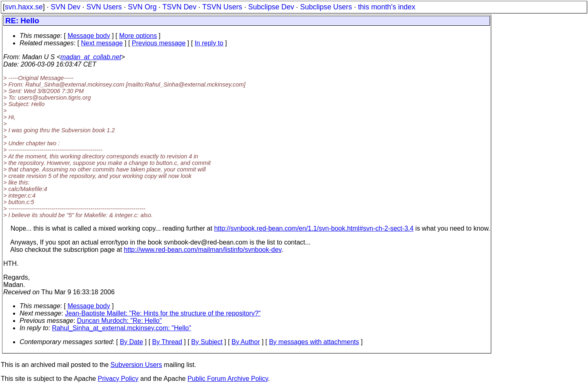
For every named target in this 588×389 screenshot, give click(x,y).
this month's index (387, 7)
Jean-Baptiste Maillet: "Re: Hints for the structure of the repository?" (163, 313)
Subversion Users (136, 365)
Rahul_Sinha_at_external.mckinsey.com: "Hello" (121, 328)
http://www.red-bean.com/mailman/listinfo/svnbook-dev (203, 250)
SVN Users (104, 7)
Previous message (159, 43)
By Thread (167, 342)
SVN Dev (65, 7)
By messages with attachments (314, 342)
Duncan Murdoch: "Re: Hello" (120, 321)
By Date (131, 342)
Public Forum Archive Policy (228, 379)
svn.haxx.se (24, 7)
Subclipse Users (326, 7)
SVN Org (142, 7)
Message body (89, 36)
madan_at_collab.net (91, 57)
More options (138, 36)
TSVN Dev (179, 7)
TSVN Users (222, 7)
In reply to (209, 43)
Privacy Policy (118, 379)
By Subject (207, 342)
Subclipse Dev (271, 7)
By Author (246, 342)
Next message (102, 43)
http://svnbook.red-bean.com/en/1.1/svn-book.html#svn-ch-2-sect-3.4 (314, 228)
